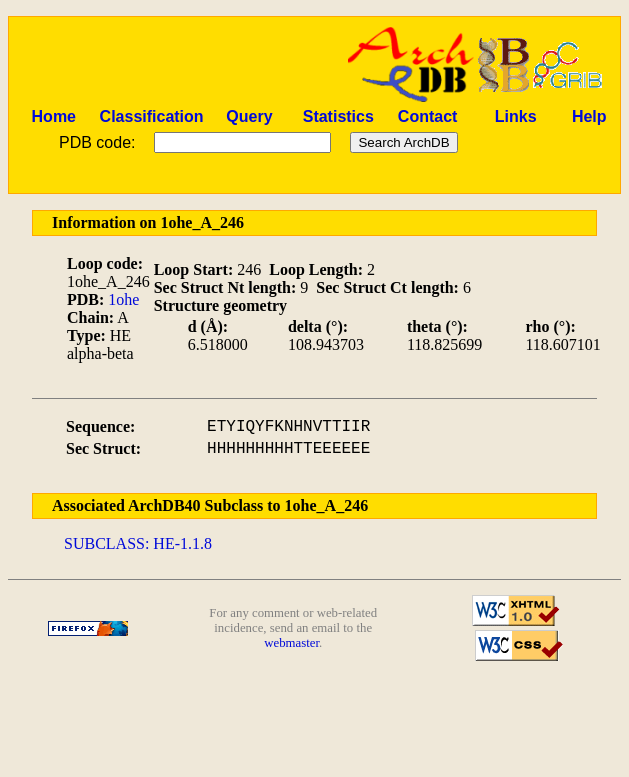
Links (516, 116)
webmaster (291, 643)
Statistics (338, 116)
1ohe (123, 299)
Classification (152, 116)
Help (589, 116)
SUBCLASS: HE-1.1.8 (138, 543)
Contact (428, 116)
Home (54, 116)
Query (249, 116)
